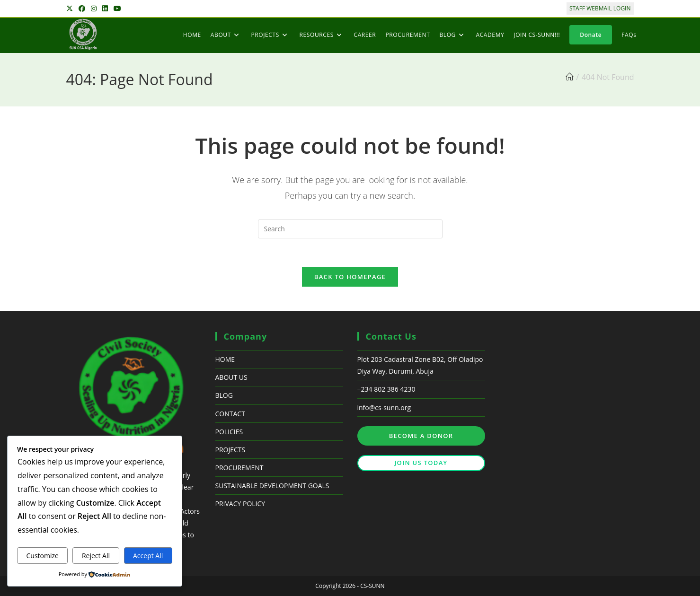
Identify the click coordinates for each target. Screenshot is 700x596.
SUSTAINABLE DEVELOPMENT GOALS (272, 486)
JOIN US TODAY (421, 463)
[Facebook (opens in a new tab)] (82, 9)
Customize (42, 556)
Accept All (148, 556)
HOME (225, 359)
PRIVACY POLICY (240, 504)
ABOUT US (231, 377)
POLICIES (229, 432)
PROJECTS (230, 450)
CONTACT (230, 414)
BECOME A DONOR (421, 436)
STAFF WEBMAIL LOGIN (600, 8)
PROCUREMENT (239, 468)
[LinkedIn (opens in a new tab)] (105, 9)
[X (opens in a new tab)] (71, 9)
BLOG (224, 395)
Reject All (96, 556)
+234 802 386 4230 (386, 389)
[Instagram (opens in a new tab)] (94, 9)
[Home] (569, 77)
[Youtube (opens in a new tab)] (117, 9)
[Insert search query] (350, 229)
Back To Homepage (350, 277)
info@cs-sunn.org (384, 408)
